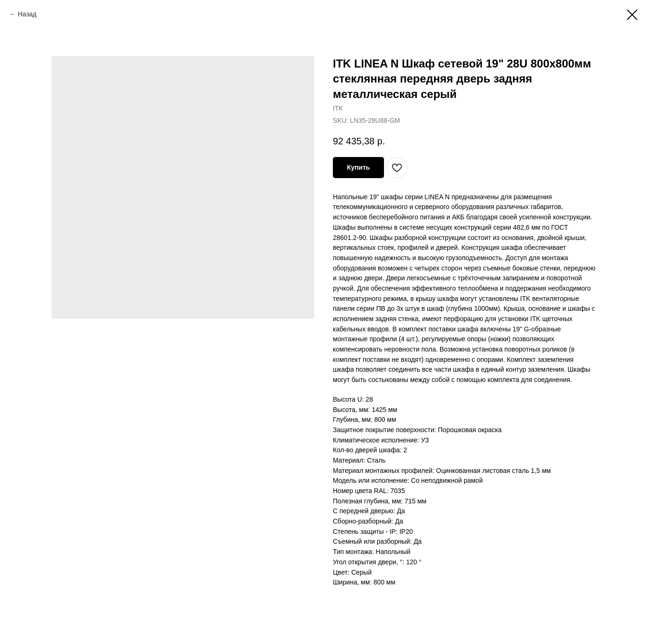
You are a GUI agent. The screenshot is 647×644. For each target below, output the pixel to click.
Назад (27, 14)
